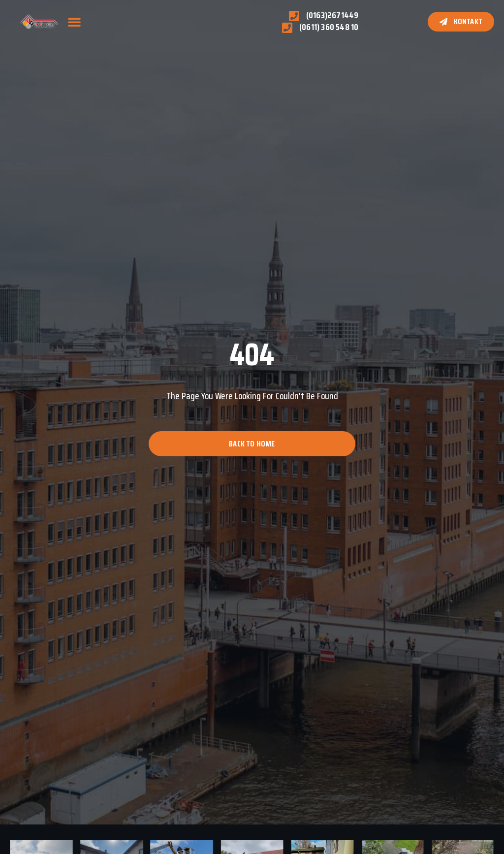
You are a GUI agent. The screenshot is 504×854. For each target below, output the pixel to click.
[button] (74, 22)
